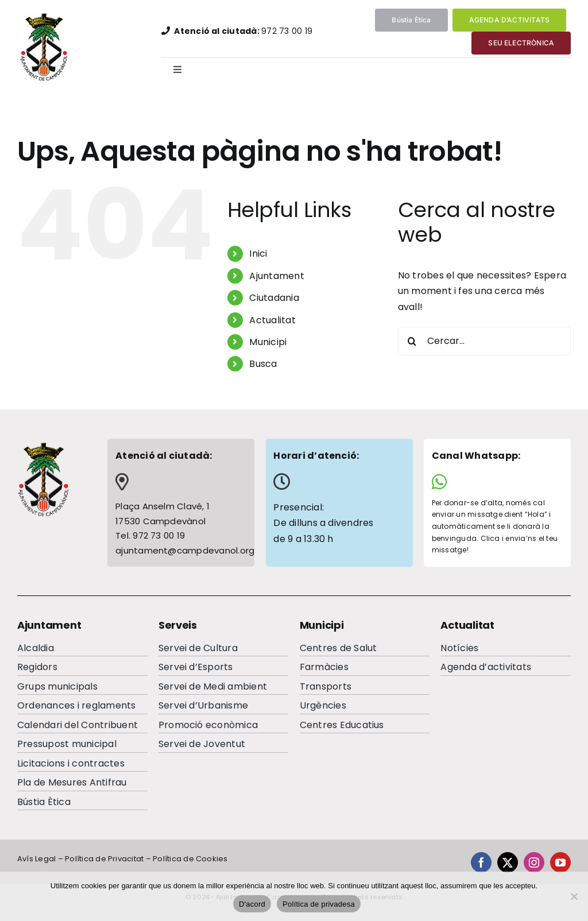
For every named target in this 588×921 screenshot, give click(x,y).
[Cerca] (412, 341)
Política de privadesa (319, 904)
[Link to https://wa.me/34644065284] (493, 482)
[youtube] (560, 862)
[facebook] (481, 862)
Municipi (268, 342)
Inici (258, 254)
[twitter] (508, 862)
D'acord (252, 904)
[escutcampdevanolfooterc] (43, 446)
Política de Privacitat (104, 859)
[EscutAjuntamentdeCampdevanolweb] (45, 16)
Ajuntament (276, 276)
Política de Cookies (190, 859)
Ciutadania (274, 298)
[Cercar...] (484, 341)
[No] (574, 896)
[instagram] (534, 862)
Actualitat (272, 320)
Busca (263, 364)
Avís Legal (36, 859)
